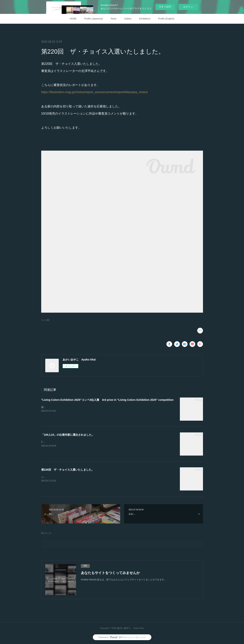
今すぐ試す (165, 7)
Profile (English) (166, 19)
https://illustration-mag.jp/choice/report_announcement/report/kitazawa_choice (94, 92)
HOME (73, 19)
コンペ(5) (45, 320)
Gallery (128, 19)
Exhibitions (145, 19)
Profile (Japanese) (93, 19)
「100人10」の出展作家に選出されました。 (68, 435)
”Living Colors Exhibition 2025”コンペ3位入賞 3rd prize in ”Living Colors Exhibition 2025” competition (107, 400)
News (114, 19)
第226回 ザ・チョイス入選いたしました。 (68, 470)
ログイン (188, 7)
